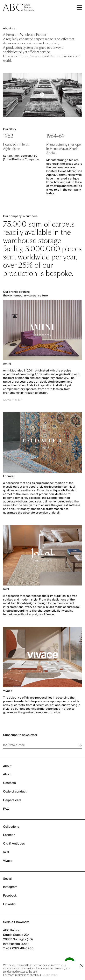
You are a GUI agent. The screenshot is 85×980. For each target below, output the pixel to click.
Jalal (6, 852)
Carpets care (12, 800)
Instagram (10, 887)
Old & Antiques (14, 844)
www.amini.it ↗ (13, 400)
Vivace (8, 861)
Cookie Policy (50, 975)
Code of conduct (15, 792)
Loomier (9, 835)
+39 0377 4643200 (20, 949)
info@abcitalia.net (16, 944)
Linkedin (9, 904)
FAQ (6, 809)
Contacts (9, 783)
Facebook (10, 896)
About (7, 774)
